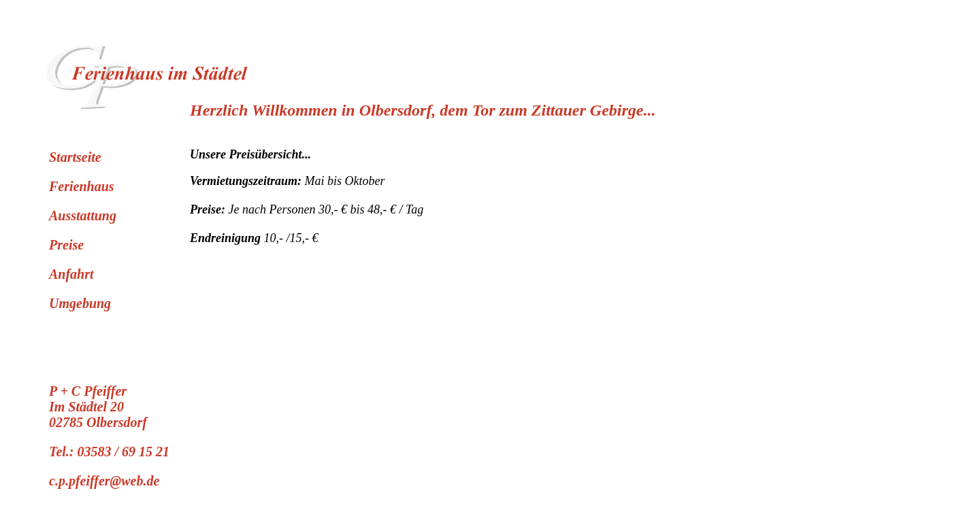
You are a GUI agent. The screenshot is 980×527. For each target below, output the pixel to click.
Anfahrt (71, 274)
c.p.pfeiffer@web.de (104, 481)
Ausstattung (83, 216)
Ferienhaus (82, 186)
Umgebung (80, 303)
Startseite (75, 157)
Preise (66, 245)
